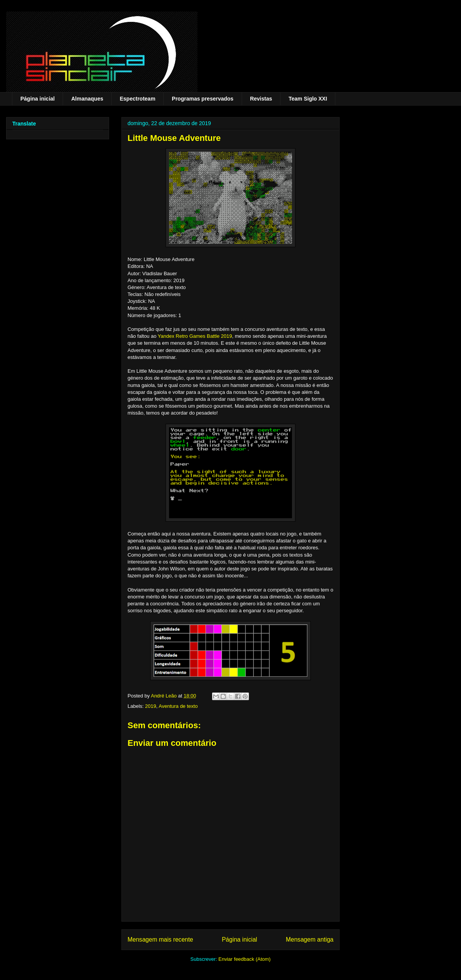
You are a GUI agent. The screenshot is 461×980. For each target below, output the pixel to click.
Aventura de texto (178, 706)
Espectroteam (138, 99)
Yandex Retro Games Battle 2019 (195, 336)
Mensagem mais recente (160, 940)
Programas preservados (202, 99)
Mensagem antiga (310, 940)
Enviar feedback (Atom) (245, 959)
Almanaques (87, 99)
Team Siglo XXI (308, 99)
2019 (151, 706)
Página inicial (37, 99)
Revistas (261, 99)
